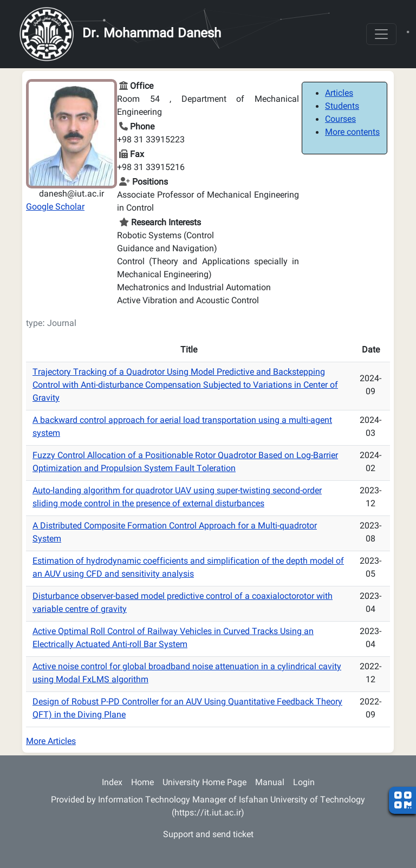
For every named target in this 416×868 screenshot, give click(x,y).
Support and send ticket (208, 835)
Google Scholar (55, 208)
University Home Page (204, 783)
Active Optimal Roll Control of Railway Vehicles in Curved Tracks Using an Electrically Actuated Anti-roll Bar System (173, 639)
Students (342, 107)
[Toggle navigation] (381, 34)
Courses (340, 120)
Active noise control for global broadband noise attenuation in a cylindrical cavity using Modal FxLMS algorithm (187, 674)
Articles (339, 94)
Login (304, 783)
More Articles (51, 742)
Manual (270, 783)
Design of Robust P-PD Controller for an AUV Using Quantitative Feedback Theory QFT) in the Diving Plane (187, 709)
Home (142, 783)
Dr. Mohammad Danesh (152, 34)
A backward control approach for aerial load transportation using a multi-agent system (182, 428)
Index (112, 783)
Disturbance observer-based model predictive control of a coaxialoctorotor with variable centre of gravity (183, 603)
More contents (352, 133)
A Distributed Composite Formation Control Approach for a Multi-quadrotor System (175, 533)
